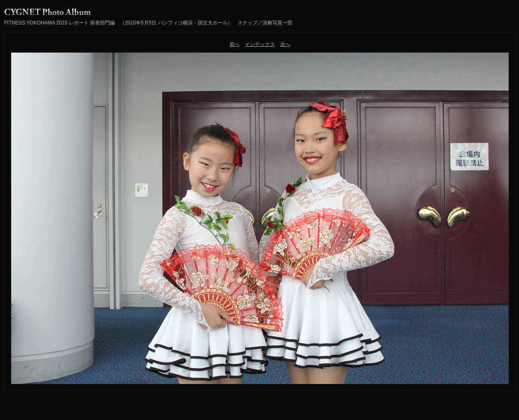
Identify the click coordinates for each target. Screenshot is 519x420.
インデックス (260, 44)
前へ (235, 44)
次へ (285, 44)
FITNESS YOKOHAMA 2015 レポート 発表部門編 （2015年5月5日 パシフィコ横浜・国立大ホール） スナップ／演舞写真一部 (148, 23)
